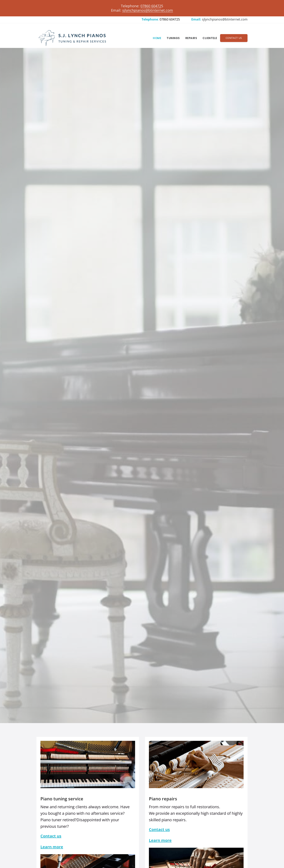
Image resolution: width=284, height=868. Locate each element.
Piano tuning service (62, 799)
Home (157, 38)
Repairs (191, 38)
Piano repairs (163, 799)
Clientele (210, 38)
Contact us (51, 836)
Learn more (52, 847)
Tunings (173, 38)
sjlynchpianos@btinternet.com (225, 19)
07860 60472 (151, 6)
